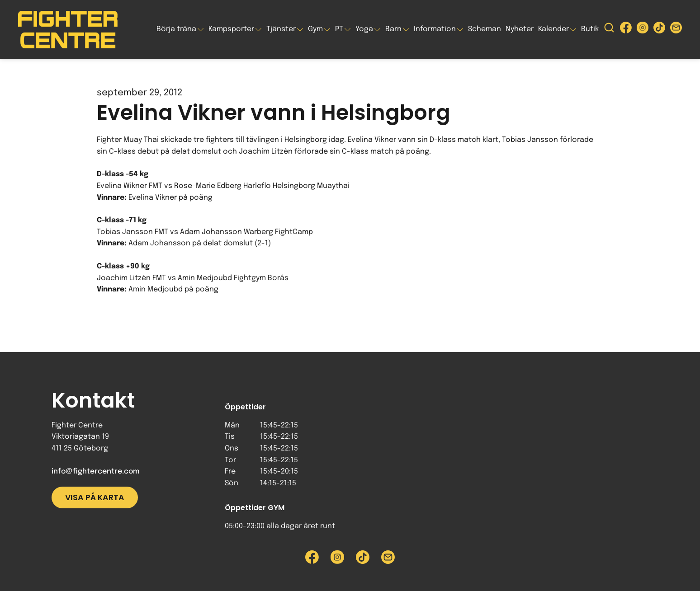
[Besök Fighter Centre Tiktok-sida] (659, 30)
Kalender (553, 29)
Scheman (485, 29)
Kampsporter (231, 29)
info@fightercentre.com (95, 471)
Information (435, 29)
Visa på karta (95, 497)
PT (339, 29)
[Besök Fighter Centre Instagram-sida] (643, 30)
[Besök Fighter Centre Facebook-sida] (626, 30)
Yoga (364, 29)
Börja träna (176, 29)
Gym (315, 29)
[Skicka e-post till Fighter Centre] (676, 30)
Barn (393, 29)
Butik (590, 29)
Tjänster (281, 29)
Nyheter (520, 29)
